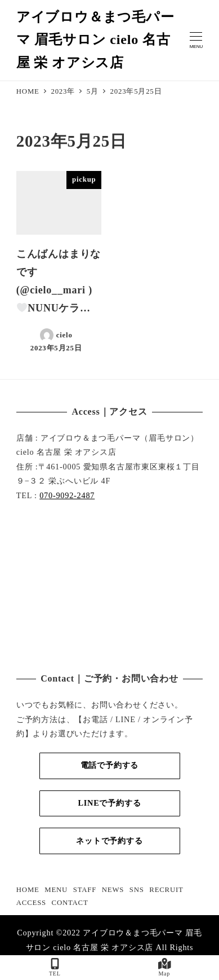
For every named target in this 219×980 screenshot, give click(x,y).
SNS (137, 890)
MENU (56, 890)
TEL (55, 967)
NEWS (113, 890)
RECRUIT (166, 890)
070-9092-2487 (67, 495)
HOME (28, 890)
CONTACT (70, 903)
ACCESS (31, 903)
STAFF (85, 890)
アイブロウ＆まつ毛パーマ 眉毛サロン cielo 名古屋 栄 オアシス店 (95, 40)
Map (165, 967)
